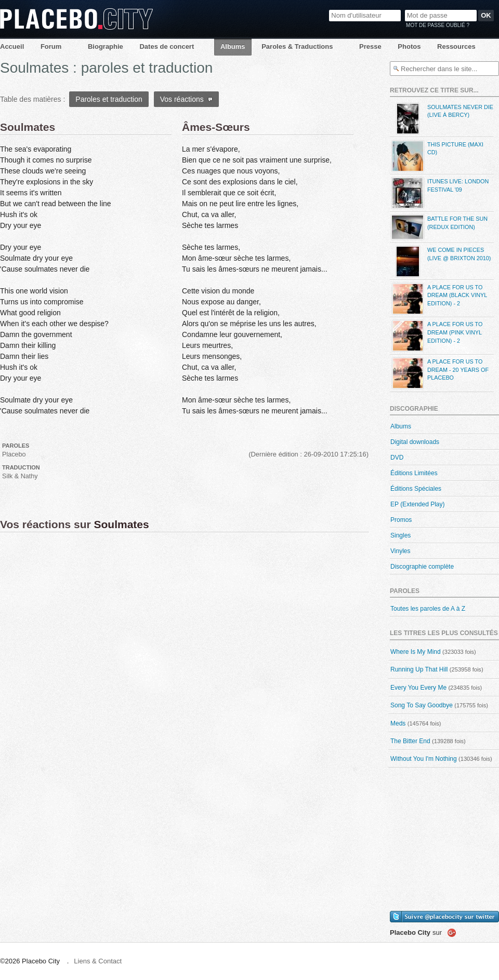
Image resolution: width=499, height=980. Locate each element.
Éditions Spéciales (416, 489)
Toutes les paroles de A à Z (428, 609)
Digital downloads (415, 442)
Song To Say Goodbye (422, 705)
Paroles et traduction (109, 99)
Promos (401, 520)
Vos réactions (186, 99)
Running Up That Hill (419, 669)
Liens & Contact (98, 961)
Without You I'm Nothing (424, 759)
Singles (400, 535)
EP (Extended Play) (418, 504)
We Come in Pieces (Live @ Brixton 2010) (440, 261)
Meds (398, 723)
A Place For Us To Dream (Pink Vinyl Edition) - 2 (436, 336)
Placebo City (76, 19)
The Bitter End (410, 741)
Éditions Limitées (414, 473)
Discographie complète (422, 567)
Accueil (12, 46)
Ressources (456, 46)
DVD (397, 458)
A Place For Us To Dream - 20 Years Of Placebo (439, 373)
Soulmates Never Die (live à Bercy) (442, 119)
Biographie (106, 46)
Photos (409, 46)
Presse (370, 46)
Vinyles (400, 551)
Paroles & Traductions (297, 46)
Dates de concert (167, 46)
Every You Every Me (418, 688)
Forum (51, 46)
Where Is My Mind (416, 652)
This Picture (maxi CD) (437, 156)
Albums (233, 46)
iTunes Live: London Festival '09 (439, 193)
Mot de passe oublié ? (438, 25)
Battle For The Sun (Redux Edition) (439, 227)
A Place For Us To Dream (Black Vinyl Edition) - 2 (438, 299)
